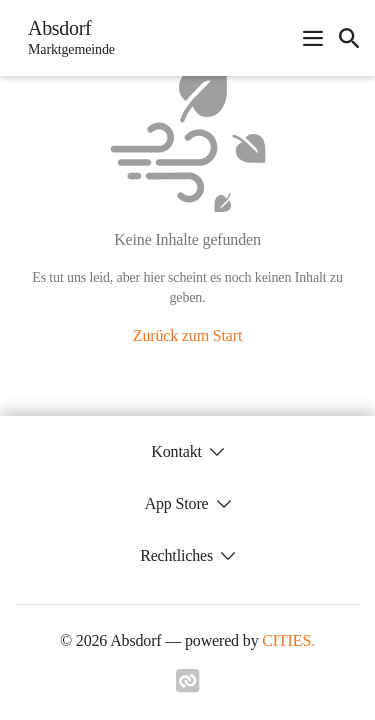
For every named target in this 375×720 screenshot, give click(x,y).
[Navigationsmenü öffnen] (313, 38)
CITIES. (288, 640)
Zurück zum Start (187, 335)
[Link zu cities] (188, 687)
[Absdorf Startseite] (65, 38)
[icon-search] (349, 38)
